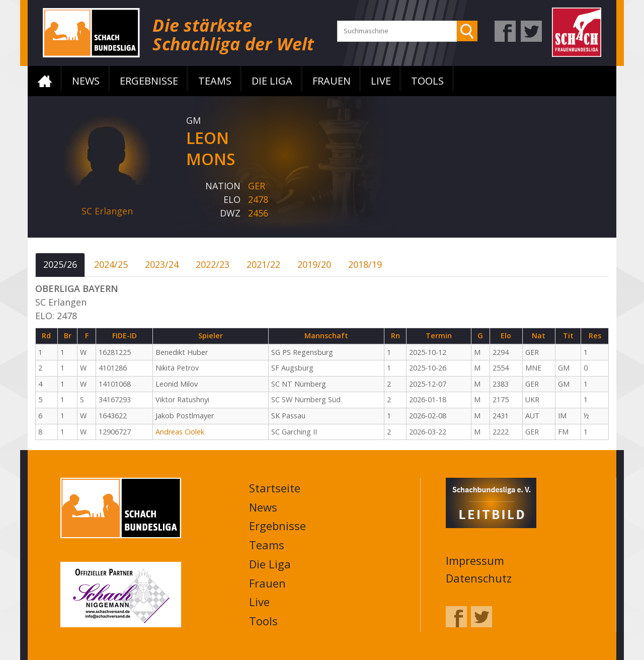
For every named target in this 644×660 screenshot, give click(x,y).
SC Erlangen (107, 211)
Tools (427, 81)
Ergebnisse (149, 81)
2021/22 (263, 264)
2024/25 (111, 264)
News (86, 81)
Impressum (475, 560)
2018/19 (365, 264)
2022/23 (213, 264)
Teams (215, 81)
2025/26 (60, 264)
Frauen (332, 81)
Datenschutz (479, 578)
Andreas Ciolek (180, 432)
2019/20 (314, 264)
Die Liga (272, 81)
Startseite (45, 81)
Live (381, 81)
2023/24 (162, 264)
